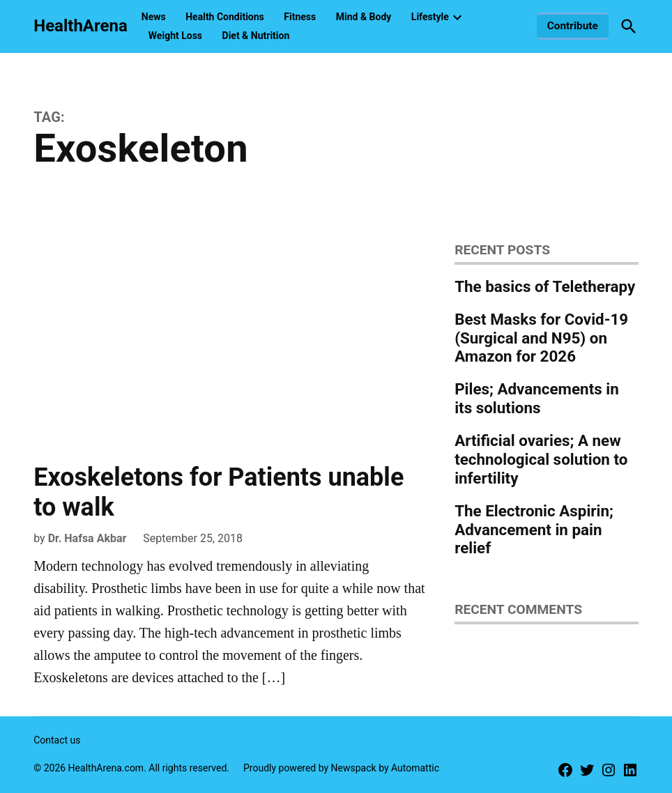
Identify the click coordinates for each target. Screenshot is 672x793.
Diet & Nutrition (256, 36)
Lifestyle (430, 17)
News (154, 17)
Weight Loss (175, 36)
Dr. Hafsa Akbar (87, 538)
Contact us (57, 740)
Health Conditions (225, 17)
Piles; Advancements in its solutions (537, 398)
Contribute (573, 26)
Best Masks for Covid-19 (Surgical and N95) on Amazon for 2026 (541, 338)
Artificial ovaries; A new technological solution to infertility (541, 459)
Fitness (300, 17)
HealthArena (81, 26)
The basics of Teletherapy (545, 286)
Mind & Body (364, 17)
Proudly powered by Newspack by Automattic (341, 768)
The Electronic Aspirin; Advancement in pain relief (534, 530)
